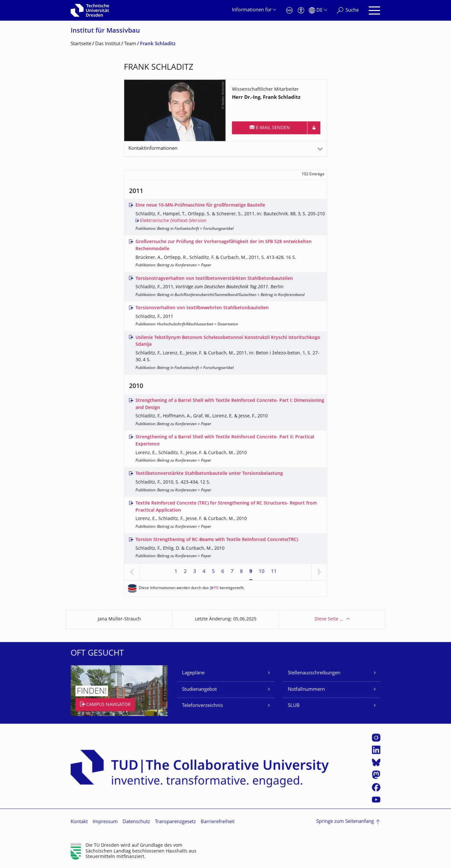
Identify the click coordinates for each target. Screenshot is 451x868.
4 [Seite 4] (204, 572)
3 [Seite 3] (195, 572)
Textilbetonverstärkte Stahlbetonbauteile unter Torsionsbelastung (209, 474)
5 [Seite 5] (213, 572)
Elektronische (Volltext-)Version (173, 221)
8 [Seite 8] (241, 572)
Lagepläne (193, 673)
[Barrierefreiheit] (301, 10)
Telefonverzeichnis (202, 706)
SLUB (294, 706)
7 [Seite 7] (232, 572)
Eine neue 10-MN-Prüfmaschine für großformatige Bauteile (200, 205)
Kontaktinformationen (153, 149)
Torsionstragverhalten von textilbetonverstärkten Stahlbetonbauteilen (214, 279)
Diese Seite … (329, 619)
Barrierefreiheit (218, 822)
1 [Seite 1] (176, 572)
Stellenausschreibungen (314, 673)
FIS (216, 588)
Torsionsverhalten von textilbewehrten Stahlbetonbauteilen (202, 308)
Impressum (105, 822)
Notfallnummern (306, 690)
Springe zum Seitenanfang (345, 822)
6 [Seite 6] (223, 572)
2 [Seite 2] (185, 572)
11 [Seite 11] (274, 572)
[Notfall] (289, 10)
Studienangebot (199, 690)
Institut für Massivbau (105, 31)
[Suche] (348, 10)
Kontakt (79, 822)
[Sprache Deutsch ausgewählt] (318, 10)
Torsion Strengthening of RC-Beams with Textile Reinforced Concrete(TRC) (217, 540)
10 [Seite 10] (262, 572)
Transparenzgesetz (175, 822)
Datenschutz (136, 822)
